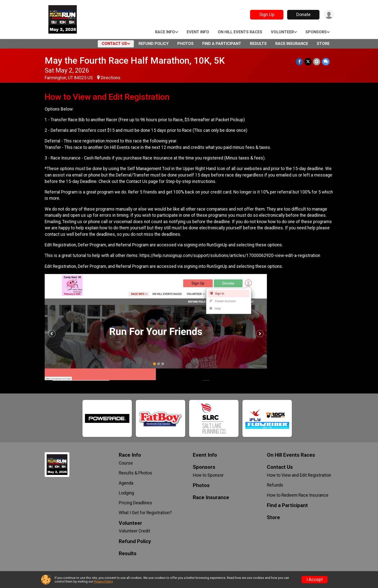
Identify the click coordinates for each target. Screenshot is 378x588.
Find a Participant (222, 44)
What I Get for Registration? (145, 513)
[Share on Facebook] (300, 62)
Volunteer (282, 32)
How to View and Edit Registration (299, 475)
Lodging (126, 493)
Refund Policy (154, 44)
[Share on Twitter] (308, 62)
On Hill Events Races (240, 32)
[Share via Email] (317, 62)
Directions (111, 78)
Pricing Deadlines (135, 503)
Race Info (165, 32)
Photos (185, 44)
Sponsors (316, 32)
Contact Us (114, 44)
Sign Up (267, 14)
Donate (303, 14)
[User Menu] (329, 15)
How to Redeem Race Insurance (298, 495)
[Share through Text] (326, 62)
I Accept (315, 580)
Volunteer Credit (134, 531)
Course (126, 463)
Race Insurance (292, 44)
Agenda (126, 483)
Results (258, 44)
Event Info (198, 32)
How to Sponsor (208, 475)
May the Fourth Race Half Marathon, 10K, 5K (135, 61)
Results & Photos (135, 473)
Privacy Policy (103, 581)
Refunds (275, 485)
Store (323, 44)
